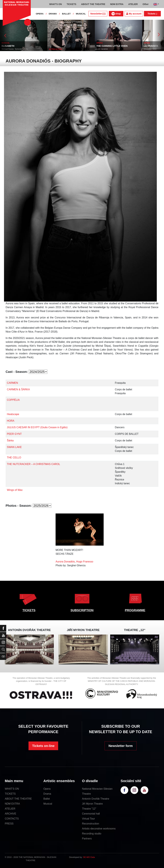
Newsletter (98, 14)
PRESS (9, 824)
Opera (47, 789)
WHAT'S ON (12, 789)
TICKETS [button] (71, 4)
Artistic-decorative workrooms (99, 829)
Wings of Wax (15, 490)
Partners (87, 839)
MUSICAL (81, 14)
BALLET (66, 14)
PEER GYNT (14, 434)
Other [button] (146, 4)
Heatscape (13, 414)
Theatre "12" (89, 809)
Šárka (10, 441)
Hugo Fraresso (85, 562)
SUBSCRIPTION (82, 610)
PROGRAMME (135, 610)
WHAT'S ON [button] (55, 4)
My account (134, 14)
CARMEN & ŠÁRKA (18, 389)
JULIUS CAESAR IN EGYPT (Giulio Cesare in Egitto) (37, 427)
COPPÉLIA (13, 400)
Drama (47, 794)
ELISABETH (53, 46)
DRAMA (53, 14)
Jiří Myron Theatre (92, 804)
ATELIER (10, 809)
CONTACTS (12, 819)
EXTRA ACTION (101, 49)
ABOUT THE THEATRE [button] (93, 4)
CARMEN (12, 383)
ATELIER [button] (133, 4)
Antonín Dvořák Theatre (96, 799)
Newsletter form (121, 746)
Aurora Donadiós (65, 562)
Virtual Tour (88, 819)
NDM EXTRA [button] (117, 4)
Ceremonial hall (91, 814)
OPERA (40, 14)
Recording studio (92, 834)
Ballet (47, 799)
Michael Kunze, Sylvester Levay (60, 49)
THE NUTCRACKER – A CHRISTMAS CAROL (34, 464)
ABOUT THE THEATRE (18, 799)
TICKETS (29, 610)
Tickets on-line (43, 746)
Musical (48, 804)
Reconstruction (91, 824)
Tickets (152, 14)
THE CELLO (14, 458)
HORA (11, 421)
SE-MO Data (89, 857)
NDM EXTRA (12, 804)
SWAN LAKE (14, 447)
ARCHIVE (10, 814)
